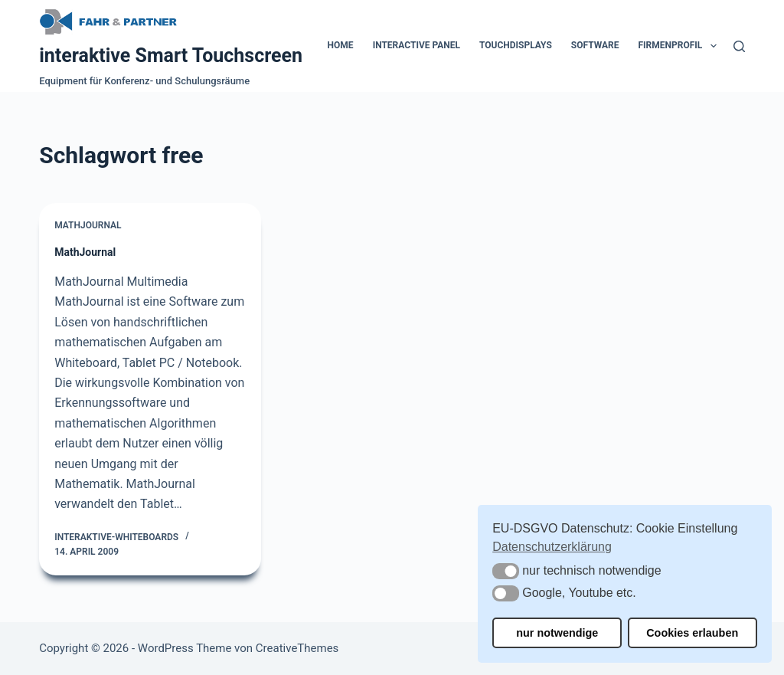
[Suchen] (739, 46)
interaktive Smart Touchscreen (171, 56)
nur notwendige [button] (557, 633)
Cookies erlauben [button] (692, 633)
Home (341, 45)
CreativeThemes (297, 648)
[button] (506, 571)
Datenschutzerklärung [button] (552, 547)
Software (595, 45)
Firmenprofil (681, 46)
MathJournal (88, 225)
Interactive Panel (416, 45)
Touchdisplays (516, 45)
